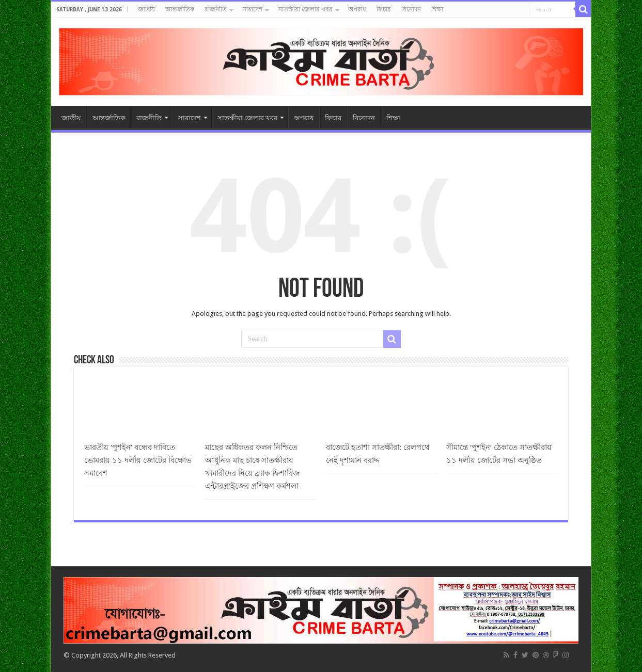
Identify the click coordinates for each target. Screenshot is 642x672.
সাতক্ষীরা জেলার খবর (305, 9)
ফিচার (384, 9)
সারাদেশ (252, 9)
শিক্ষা (437, 9)
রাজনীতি (216, 9)
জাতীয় (146, 9)
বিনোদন (411, 9)
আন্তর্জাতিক (180, 9)
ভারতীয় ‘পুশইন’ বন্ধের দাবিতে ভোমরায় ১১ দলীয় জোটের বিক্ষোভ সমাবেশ (138, 460)
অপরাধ (357, 9)
